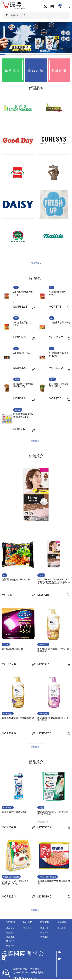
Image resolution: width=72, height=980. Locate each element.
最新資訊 (10, 937)
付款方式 (45, 932)
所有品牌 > (36, 263)
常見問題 (27, 928)
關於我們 (10, 941)
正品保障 (62, 928)
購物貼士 (45, 928)
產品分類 (36, 70)
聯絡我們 (10, 946)
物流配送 (45, 937)
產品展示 (10, 928)
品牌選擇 (13, 70)
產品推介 (10, 932)
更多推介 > (36, 441)
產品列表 (59, 70)
